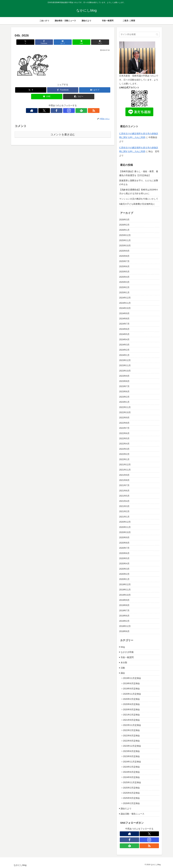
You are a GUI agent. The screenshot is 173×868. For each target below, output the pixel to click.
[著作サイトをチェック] (49, 111)
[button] (95, 42)
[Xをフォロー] (54, 111)
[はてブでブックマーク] (63, 42)
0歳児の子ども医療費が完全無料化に (137, 204)
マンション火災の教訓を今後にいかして (139, 199)
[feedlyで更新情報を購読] (71, 111)
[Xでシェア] (30, 42)
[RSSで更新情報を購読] (77, 111)
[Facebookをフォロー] (60, 111)
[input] (139, 34)
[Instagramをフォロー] (65, 111)
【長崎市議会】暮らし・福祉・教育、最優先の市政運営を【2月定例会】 (139, 173)
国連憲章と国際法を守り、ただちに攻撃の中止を (139, 182)
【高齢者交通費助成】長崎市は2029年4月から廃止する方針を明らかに (138, 192)
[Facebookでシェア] (47, 42)
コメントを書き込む (63, 134)
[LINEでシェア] (79, 42)
